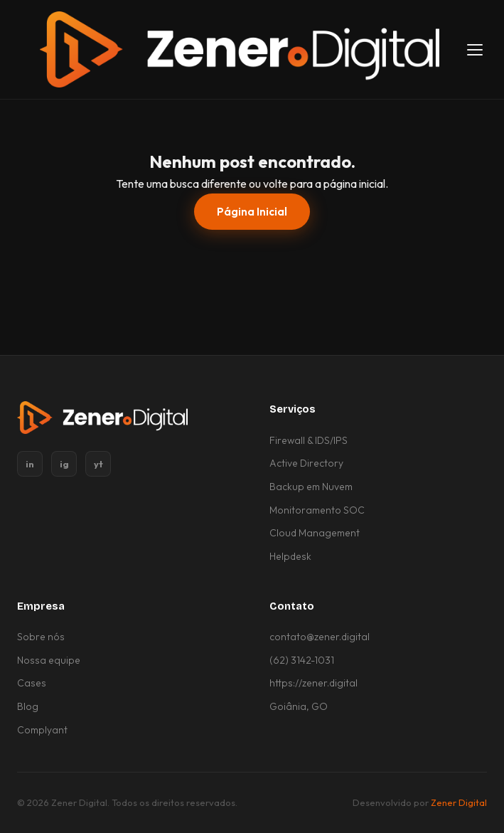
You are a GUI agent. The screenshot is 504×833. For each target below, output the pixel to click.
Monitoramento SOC (317, 510)
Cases (32, 683)
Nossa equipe (49, 660)
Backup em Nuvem (311, 487)
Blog (28, 706)
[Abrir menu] (474, 49)
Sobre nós (41, 637)
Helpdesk (290, 556)
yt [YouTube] (98, 464)
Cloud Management (315, 533)
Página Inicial (252, 212)
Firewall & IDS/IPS (309, 440)
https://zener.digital (313, 683)
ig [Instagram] (64, 464)
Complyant (42, 730)
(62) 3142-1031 (302, 660)
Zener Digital (459, 802)
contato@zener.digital (320, 637)
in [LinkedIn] (30, 464)
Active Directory (306, 463)
